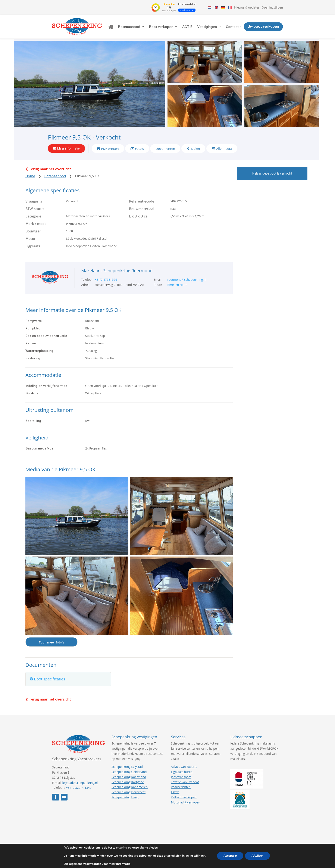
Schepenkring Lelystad (127, 767)
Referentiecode (142, 201)
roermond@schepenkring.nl (187, 280)
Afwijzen (257, 856)
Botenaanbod (129, 27)
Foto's (140, 148)
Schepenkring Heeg (125, 797)
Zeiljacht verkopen (184, 797)
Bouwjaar (33, 231)
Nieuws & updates (247, 7)
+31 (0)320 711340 (79, 788)
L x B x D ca (138, 216)
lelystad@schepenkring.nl (80, 783)
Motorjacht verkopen (186, 802)
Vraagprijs (34, 201)
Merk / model (36, 224)
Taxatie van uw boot (185, 782)
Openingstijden (272, 7)
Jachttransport (181, 777)
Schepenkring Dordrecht (129, 792)
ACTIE (187, 27)
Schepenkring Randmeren (130, 787)
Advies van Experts (184, 767)
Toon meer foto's (51, 642)
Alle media (224, 148)
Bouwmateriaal (142, 209)
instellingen (197, 856)
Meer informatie (68, 148)
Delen (195, 148)
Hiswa (175, 792)
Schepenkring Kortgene (128, 782)
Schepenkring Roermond (129, 777)
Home (30, 176)
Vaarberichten (181, 787)
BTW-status (35, 209)
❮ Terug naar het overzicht (48, 169)
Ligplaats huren (182, 772)
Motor (31, 239)
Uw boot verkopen (263, 27)
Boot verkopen (161, 27)
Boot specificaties (50, 679)
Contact (232, 27)
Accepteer (230, 856)
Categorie (33, 216)
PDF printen (110, 148)
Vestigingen (207, 27)
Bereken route (177, 285)
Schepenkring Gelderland (129, 772)
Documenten (165, 148)
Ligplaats (33, 246)
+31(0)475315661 (107, 280)
